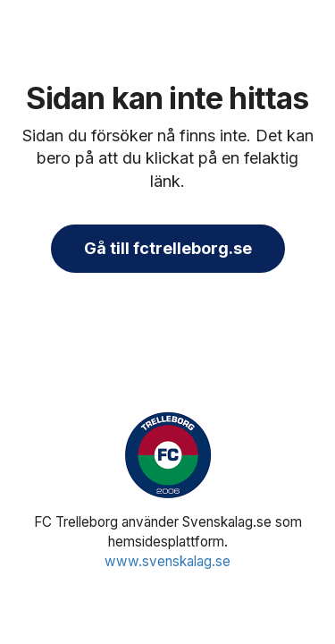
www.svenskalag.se (167, 561)
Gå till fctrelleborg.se (168, 248)
